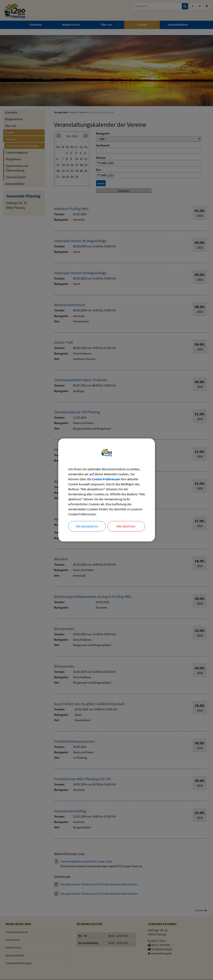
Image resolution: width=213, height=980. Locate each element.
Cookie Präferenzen (106, 479)
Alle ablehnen (126, 526)
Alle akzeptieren (87, 526)
